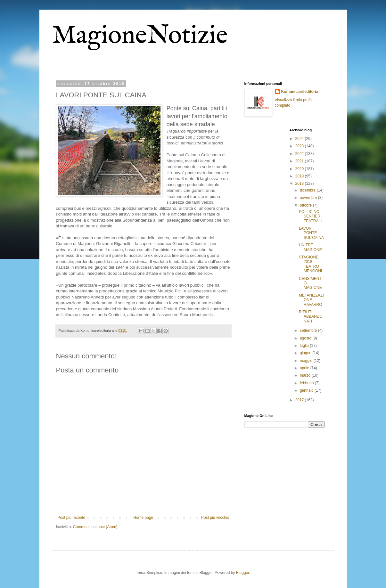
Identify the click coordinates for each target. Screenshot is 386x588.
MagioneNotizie (140, 36)
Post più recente (72, 518)
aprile (305, 368)
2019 (300, 176)
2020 (300, 169)
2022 (300, 154)
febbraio (307, 383)
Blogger (243, 573)
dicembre (308, 190)
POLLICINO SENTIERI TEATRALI (310, 216)
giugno (306, 353)
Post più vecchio (215, 518)
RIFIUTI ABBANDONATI (311, 317)
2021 (300, 161)
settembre (309, 331)
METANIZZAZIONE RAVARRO (311, 300)
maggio (307, 361)
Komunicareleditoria (300, 92)
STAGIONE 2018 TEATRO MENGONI (310, 264)
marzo (306, 375)
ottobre (306, 205)
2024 (300, 139)
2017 (300, 400)
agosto (306, 338)
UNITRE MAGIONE (310, 247)
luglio (305, 346)
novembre (309, 198)
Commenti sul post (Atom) (95, 527)
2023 (300, 146)
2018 (300, 184)
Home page (143, 518)
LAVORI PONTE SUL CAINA (311, 233)
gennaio (307, 390)
